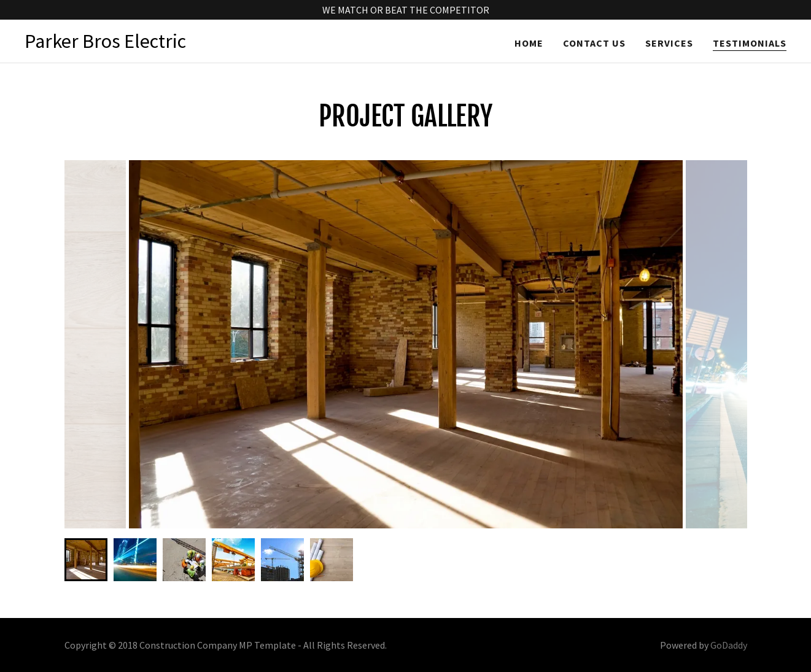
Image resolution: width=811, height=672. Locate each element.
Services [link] (669, 43)
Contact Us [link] (594, 43)
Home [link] (529, 43)
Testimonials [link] (750, 43)
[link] (105, 44)
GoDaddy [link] (729, 645)
